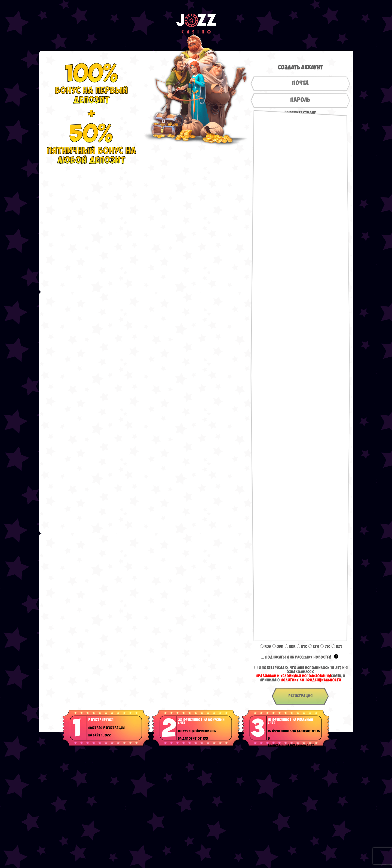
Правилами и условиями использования (293, 676)
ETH (314, 647)
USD (278, 647)
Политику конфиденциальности (311, 680)
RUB (265, 647)
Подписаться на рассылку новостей (302, 657)
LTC (325, 647)
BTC (302, 647)
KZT (337, 647)
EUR (290, 647)
